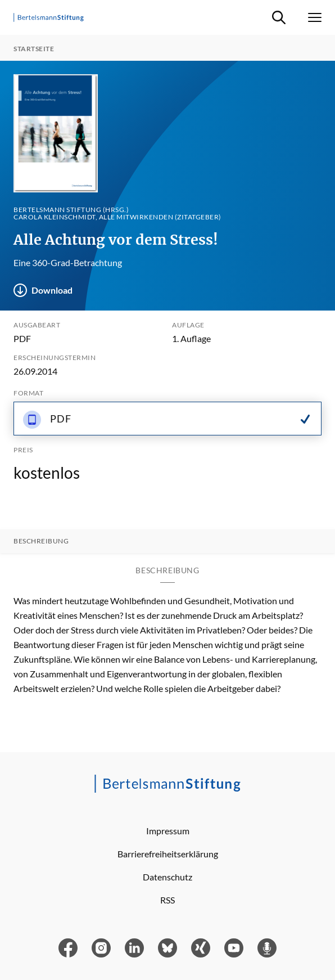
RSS (168, 900)
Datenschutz (168, 877)
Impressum (168, 831)
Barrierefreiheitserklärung (168, 854)
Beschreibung (41, 541)
